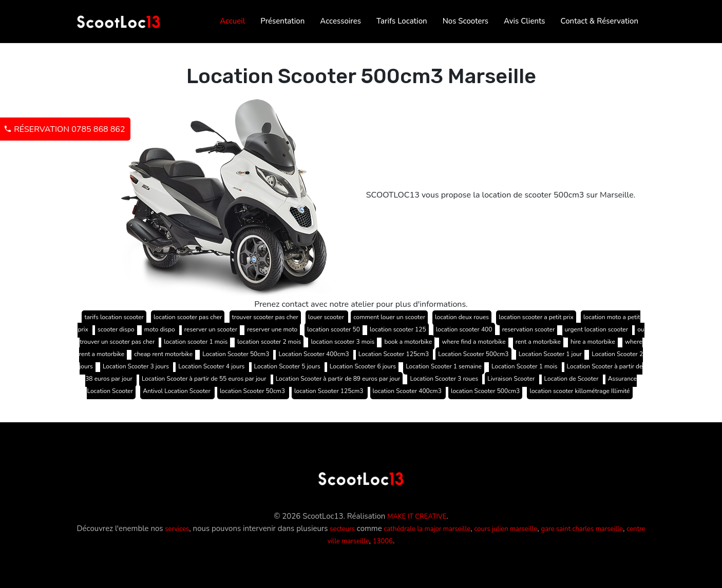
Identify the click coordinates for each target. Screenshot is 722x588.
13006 (383, 541)
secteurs (342, 529)
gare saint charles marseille (582, 529)
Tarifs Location (402, 21)
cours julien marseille (506, 529)
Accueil (232, 21)
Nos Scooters (465, 21)
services (177, 529)
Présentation (282, 21)
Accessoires (340, 21)
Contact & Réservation (600, 21)
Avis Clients (524, 21)
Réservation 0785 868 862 (64, 129)
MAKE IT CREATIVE (417, 517)
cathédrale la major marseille (427, 529)
